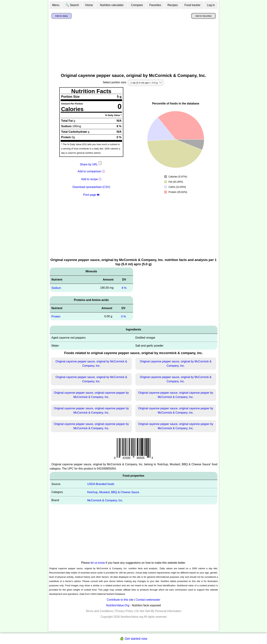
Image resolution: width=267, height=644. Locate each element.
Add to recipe (90, 179)
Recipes (173, 5)
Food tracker (193, 5)
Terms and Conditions (99, 611)
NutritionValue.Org (118, 605)
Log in (211, 5)
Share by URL (91, 164)
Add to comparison (89, 171)
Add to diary (62, 16)
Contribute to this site (120, 600)
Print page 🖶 (91, 195)
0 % (123, 316)
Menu (56, 5)
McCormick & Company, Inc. (105, 500)
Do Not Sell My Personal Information (158, 611)
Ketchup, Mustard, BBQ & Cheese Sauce (113, 492)
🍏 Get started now (133, 639)
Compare (137, 5)
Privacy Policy (124, 611)
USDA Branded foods (101, 484)
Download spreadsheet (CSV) (91, 187)
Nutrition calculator (112, 5)
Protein (56, 316)
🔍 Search (72, 5)
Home (89, 5)
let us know (98, 563)
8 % (124, 288)
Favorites (155, 5)
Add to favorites (203, 16)
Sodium (56, 288)
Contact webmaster (148, 600)
